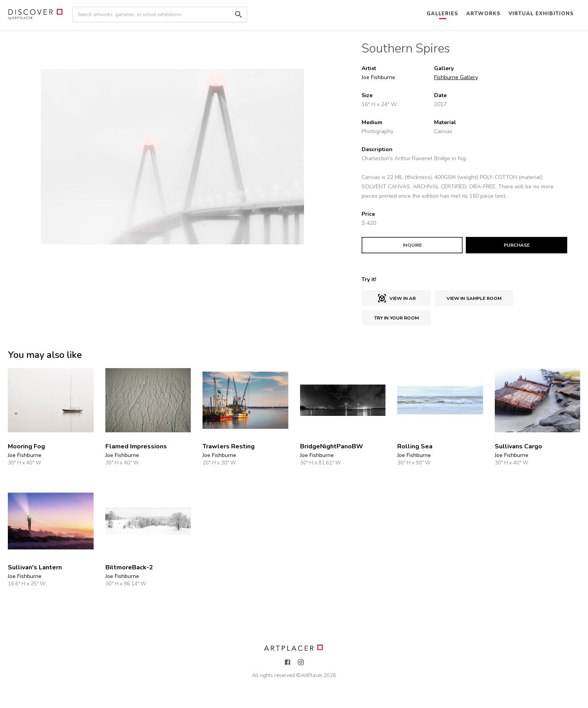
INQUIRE (412, 245)
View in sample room (474, 298)
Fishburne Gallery (456, 77)
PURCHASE (517, 245)
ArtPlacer (312, 675)
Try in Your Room (396, 318)
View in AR (396, 298)
